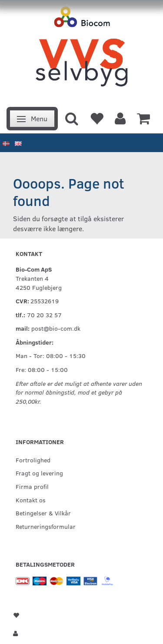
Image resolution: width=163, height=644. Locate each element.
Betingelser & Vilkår (43, 513)
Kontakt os (31, 500)
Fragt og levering (39, 473)
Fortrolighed (33, 460)
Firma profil (32, 486)
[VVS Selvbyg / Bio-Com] (81, 51)
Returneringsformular (46, 526)
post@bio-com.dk (56, 328)
